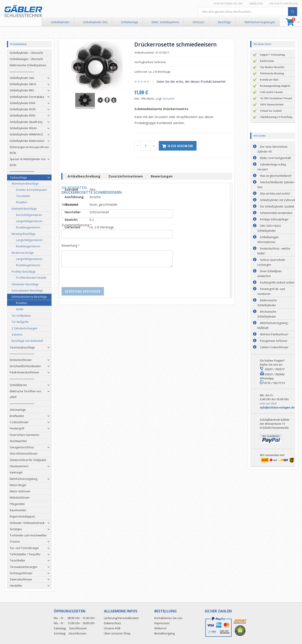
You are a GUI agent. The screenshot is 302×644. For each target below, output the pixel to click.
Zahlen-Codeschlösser (274, 347)
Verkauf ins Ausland (271, 111)
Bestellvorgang (164, 633)
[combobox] (248, 12)
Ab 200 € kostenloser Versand (276, 98)
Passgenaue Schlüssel (274, 341)
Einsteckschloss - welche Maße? (274, 251)
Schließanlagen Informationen (268, 240)
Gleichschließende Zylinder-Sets (276, 185)
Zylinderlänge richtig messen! (272, 167)
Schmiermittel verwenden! (276, 213)
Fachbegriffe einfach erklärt (277, 283)
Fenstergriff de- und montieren (271, 291)
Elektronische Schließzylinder (267, 303)
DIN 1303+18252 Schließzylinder (269, 228)
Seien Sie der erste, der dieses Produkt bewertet (196, 82)
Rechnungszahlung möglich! (275, 86)
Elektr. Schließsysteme (165, 22)
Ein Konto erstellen (284, 3)
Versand (173, 99)
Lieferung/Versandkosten (121, 618)
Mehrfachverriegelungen (260, 22)
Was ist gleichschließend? (276, 176)
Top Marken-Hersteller (272, 67)
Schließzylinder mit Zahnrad (277, 200)
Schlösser (199, 22)
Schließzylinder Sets (95, 22)
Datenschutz (112, 623)
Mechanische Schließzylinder (267, 314)
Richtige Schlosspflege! (274, 219)
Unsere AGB (112, 628)
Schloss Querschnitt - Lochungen (272, 262)
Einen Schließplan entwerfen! (269, 274)
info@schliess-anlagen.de (277, 407)
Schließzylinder (60, 22)
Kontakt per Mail (269, 80)
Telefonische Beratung (272, 73)
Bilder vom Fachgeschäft (275, 158)
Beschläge (225, 22)
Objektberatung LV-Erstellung (276, 117)
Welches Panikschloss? (274, 334)
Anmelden (256, 3)
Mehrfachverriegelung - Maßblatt (273, 325)
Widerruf (160, 628)
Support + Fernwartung (272, 55)
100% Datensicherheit (272, 105)
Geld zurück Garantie (271, 92)
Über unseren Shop (117, 633)
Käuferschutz (267, 61)
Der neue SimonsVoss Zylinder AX (272, 149)
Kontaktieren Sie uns (228, 3)
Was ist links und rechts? (275, 194)
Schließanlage (130, 22)
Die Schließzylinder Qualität (277, 206)
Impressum (162, 623)
